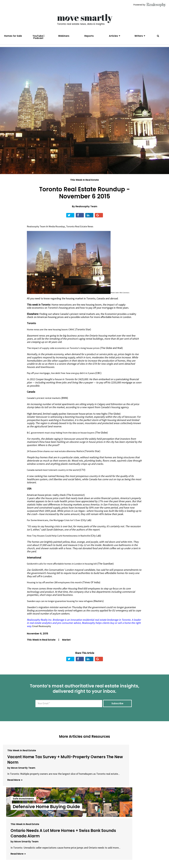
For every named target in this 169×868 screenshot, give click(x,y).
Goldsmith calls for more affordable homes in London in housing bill (64, 568)
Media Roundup (58, 231)
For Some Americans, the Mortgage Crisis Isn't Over (55, 524)
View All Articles (85, 820)
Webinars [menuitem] (64, 36)
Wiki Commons (125, 298)
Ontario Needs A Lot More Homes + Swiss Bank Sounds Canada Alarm (140, 769)
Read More (15, 801)
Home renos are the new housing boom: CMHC (52, 334)
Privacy (83, 852)
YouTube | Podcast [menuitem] (38, 37)
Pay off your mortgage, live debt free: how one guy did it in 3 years (64, 378)
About (46, 852)
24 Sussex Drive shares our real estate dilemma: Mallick (57, 456)
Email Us (59, 852)
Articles (113, 36)
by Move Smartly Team (21, 783)
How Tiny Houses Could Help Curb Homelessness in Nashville (61, 540)
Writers (139, 36)
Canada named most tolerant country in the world (54, 474)
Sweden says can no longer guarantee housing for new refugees (62, 605)
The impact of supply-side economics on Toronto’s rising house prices (65, 353)
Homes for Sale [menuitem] (13, 36)
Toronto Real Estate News (83, 231)
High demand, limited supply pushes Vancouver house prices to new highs (67, 418)
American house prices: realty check (46, 499)
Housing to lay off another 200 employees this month (56, 587)
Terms (72, 852)
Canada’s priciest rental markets (45, 403)
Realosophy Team (86, 211)
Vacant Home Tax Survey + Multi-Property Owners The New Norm (27, 769)
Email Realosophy (42, 630)
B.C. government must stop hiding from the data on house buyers (63, 437)
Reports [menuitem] (89, 36)
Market (66, 644)
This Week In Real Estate (84, 185)
